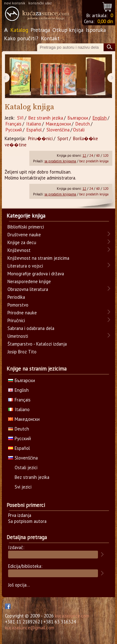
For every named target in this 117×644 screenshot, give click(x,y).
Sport (63, 138)
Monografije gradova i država (36, 274)
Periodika (16, 297)
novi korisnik (15, 3)
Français (14, 124)
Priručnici (16, 320)
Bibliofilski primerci (26, 227)
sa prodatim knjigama (60, 161)
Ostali (79, 130)
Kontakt (50, 38)
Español (34, 130)
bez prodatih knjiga (94, 161)
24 (91, 155)
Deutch (83, 124)
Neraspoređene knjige (29, 281)
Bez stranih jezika (46, 118)
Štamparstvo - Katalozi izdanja (37, 344)
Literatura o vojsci (25, 266)
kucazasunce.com (72, 616)
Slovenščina (58, 130)
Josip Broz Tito (22, 352)
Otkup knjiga (68, 30)
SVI (20, 118)
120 (106, 155)
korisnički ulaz (40, 3)
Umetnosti (18, 336)
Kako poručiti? (21, 38)
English (100, 118)
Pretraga (40, 30)
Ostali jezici (26, 467)
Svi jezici (23, 487)
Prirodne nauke (22, 313)
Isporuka (96, 30)
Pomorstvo (18, 305)
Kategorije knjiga (26, 216)
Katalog (19, 30)
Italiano (34, 124)
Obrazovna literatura (28, 289)
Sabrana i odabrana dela (31, 328)
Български (78, 118)
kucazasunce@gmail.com (30, 628)
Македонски (58, 124)
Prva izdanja (20, 515)
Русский (14, 130)
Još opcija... (19, 585)
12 (84, 155)
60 (98, 155)
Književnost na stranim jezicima (38, 258)
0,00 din (105, 21)
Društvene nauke (24, 235)
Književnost (19, 250)
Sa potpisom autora (27, 521)
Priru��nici (40, 138)
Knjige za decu (22, 242)
